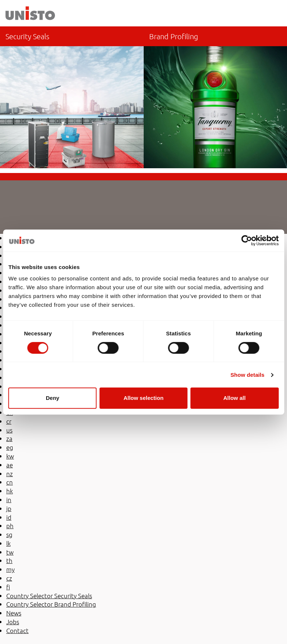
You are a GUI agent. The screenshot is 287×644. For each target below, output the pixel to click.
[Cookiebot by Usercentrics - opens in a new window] (246, 240)
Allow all (234, 398)
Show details (248, 375)
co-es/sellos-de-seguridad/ (72, 97)
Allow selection (143, 398)
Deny (53, 398)
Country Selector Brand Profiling (216, 97)
